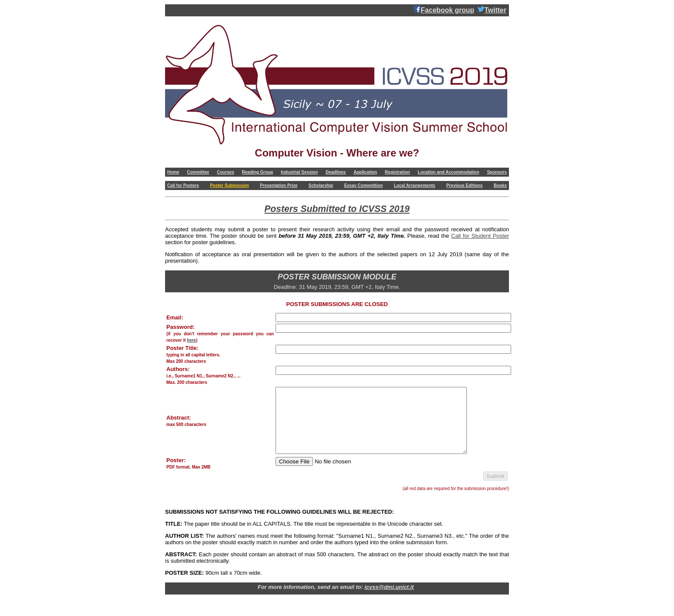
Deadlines (335, 172)
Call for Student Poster (480, 236)
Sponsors (497, 172)
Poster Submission (230, 185)
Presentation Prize (279, 185)
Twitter (492, 10)
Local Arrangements (414, 185)
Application (365, 172)
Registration (397, 172)
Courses (226, 172)
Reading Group (257, 172)
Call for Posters (183, 185)
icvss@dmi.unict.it (389, 600)
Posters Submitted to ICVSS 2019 (337, 209)
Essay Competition (364, 185)
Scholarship (321, 185)
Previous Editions (464, 185)
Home (173, 172)
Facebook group (444, 10)
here (191, 340)
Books (500, 185)
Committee (198, 172)
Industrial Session (299, 172)
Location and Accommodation (449, 172)
